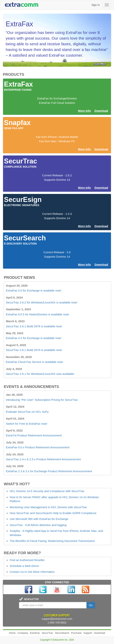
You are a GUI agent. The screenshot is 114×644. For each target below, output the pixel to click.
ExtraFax (35, 633)
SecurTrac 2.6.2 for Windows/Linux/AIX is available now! (42, 302)
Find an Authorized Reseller (27, 560)
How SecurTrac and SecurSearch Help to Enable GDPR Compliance (53, 513)
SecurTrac (47, 633)
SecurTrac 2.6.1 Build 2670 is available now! (34, 350)
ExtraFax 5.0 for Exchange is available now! (34, 290)
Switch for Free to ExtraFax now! (27, 424)
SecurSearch (62, 633)
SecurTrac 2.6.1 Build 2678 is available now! (34, 326)
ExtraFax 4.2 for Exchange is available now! (34, 338)
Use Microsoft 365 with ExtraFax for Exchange (39, 519)
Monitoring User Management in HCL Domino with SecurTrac (48, 507)
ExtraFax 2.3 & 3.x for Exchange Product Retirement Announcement (49, 471)
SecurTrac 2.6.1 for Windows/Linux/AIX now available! (40, 374)
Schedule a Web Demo (24, 566)
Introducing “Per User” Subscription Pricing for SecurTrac (42, 400)
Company (23, 633)
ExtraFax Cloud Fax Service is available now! (34, 362)
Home (12, 633)
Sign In (96, 5)
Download (101, 111)
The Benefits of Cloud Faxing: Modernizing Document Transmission (52, 541)
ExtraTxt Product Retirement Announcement (34, 435)
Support (88, 633)
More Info (85, 111)
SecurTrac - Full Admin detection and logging (38, 525)
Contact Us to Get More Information (32, 572)
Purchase (76, 633)
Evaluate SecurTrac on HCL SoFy (27, 412)
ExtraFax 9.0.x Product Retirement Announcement (38, 447)
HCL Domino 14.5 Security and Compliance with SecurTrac (47, 491)
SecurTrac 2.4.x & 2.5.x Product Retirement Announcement (43, 459)
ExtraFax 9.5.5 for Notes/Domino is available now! (38, 314)
